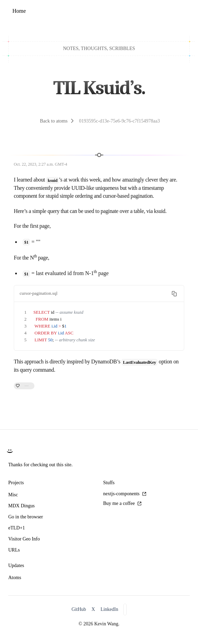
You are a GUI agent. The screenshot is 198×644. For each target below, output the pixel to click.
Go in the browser (26, 517)
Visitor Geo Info (24, 539)
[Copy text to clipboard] (174, 294)
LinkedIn (109, 609)
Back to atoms (54, 121)
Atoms (15, 578)
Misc (13, 495)
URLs (14, 550)
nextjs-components (125, 494)
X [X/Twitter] (93, 609)
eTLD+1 (17, 528)
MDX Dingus (22, 506)
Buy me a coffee (123, 503)
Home (19, 11)
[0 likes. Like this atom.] (24, 386)
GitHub (79, 609)
